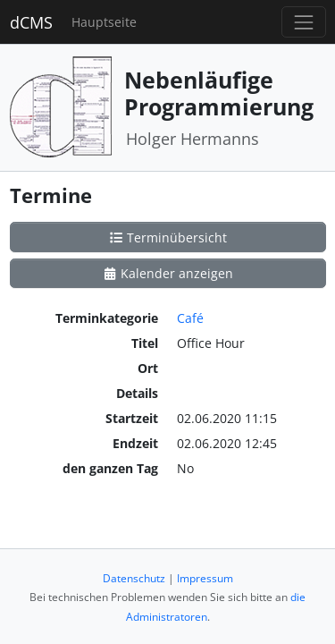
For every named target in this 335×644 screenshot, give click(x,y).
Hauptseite (104, 22)
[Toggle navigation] (303, 22)
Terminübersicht (168, 237)
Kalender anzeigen (168, 273)
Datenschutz (134, 578)
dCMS (31, 22)
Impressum (205, 578)
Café (190, 318)
